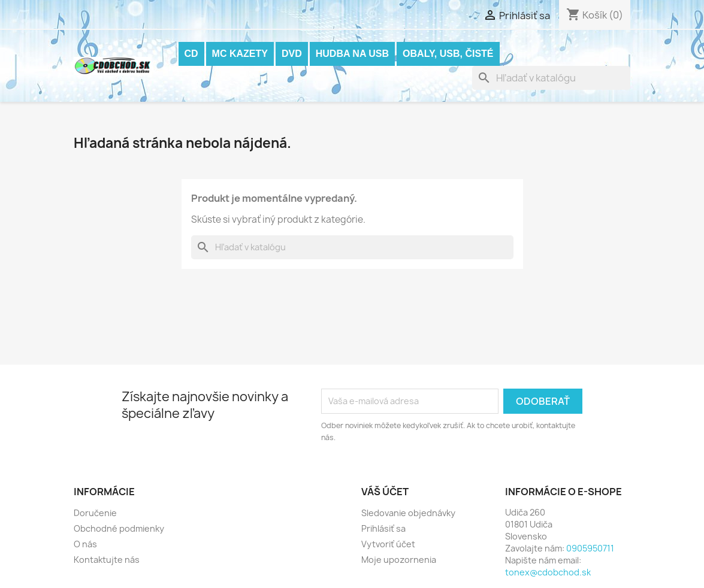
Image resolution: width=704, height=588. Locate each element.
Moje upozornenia (399, 560)
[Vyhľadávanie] (551, 78)
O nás (85, 544)
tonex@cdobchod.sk (548, 572)
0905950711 (590, 548)
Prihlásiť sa (383, 528)
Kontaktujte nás (107, 560)
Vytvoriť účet (388, 544)
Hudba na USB (352, 54)
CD (191, 54)
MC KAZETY (240, 54)
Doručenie (95, 513)
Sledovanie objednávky (408, 513)
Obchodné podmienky (119, 528)
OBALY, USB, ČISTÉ (448, 54)
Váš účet (385, 492)
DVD (292, 54)
